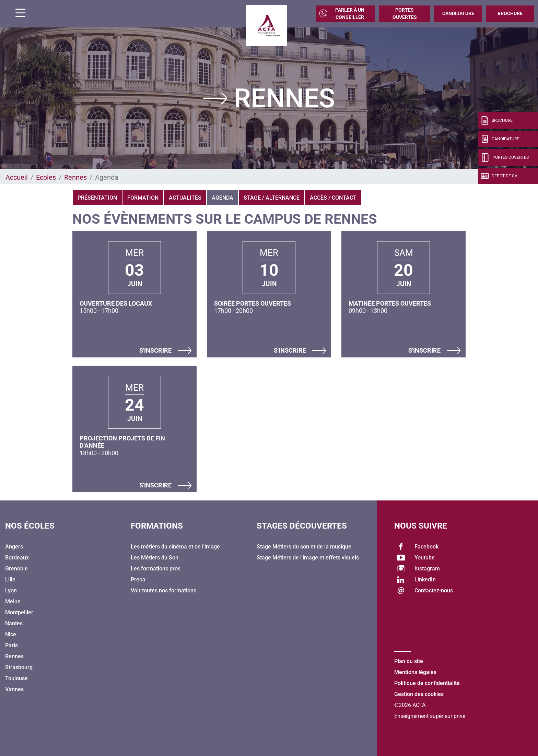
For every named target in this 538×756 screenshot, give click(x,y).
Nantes (14, 623)
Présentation (97, 198)
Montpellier (19, 612)
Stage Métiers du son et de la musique (304, 547)
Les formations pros (156, 569)
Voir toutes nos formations (163, 590)
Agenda (223, 198)
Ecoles (46, 177)
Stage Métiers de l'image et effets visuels (308, 558)
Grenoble (16, 569)
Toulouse (16, 678)
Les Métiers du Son (155, 558)
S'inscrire (165, 351)
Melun (13, 601)
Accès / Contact (333, 198)
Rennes (75, 177)
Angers (14, 547)
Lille (10, 580)
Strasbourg (19, 667)
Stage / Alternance (272, 198)
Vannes (14, 689)
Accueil (17, 177)
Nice (11, 634)
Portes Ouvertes (405, 14)
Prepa (138, 580)
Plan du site (409, 661)
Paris (11, 645)
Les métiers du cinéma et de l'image (175, 547)
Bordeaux (17, 558)
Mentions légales (415, 672)
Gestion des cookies (419, 694)
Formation (143, 198)
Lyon (11, 590)
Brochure (510, 13)
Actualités (185, 198)
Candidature (458, 13)
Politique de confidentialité (427, 683)
